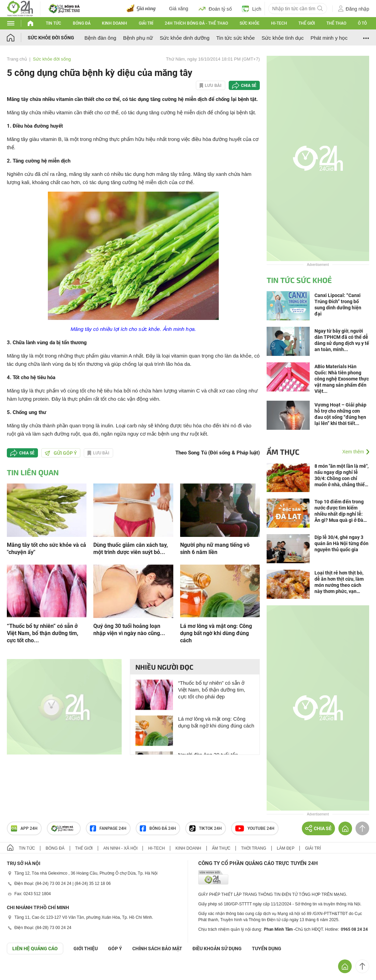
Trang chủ (17, 59)
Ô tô (362, 23)
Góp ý (115, 949)
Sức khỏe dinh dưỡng (185, 38)
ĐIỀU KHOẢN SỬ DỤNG (217, 949)
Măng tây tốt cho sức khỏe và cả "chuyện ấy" (46, 549)
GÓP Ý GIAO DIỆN (20, 971)
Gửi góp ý (61, 453)
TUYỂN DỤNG (267, 949)
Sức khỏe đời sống (51, 38)
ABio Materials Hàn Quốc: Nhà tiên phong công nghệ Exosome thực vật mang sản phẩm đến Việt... (342, 379)
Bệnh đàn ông (100, 38)
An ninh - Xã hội (120, 848)
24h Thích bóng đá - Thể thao (196, 23)
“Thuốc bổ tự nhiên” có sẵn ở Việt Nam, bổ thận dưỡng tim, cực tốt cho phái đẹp (212, 690)
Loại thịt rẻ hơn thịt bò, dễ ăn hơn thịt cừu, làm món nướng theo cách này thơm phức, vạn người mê (339, 582)
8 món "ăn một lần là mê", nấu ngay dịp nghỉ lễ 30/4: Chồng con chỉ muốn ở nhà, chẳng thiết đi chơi (341, 475)
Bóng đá (82, 23)
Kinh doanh (115, 23)
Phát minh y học (329, 38)
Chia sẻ (249, 86)
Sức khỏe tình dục (283, 38)
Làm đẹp (286, 848)
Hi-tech (279, 23)
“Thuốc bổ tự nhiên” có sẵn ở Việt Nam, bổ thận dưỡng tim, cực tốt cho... (43, 633)
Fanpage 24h (108, 828)
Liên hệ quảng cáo (35, 949)
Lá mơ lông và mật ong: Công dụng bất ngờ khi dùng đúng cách (216, 633)
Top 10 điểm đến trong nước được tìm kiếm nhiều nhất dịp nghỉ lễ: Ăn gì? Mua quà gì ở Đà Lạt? (339, 511)
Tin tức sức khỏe (236, 38)
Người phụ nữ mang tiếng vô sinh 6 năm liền (215, 549)
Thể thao (336, 23)
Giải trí (146, 23)
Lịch (252, 9)
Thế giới (307, 23)
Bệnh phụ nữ (138, 38)
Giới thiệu (86, 949)
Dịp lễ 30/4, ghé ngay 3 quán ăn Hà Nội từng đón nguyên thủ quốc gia (341, 543)
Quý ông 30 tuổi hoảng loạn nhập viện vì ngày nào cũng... (129, 630)
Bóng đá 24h (158, 828)
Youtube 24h (255, 828)
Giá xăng (179, 9)
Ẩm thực (283, 452)
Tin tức (53, 23)
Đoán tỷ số (215, 9)
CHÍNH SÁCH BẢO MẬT (157, 949)
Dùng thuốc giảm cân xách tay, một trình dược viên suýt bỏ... (131, 549)
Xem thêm (353, 452)
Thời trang (253, 848)
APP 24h (24, 828)
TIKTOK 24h (206, 828)
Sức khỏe (250, 23)
